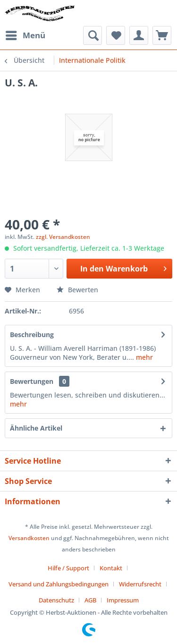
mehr (143, 357)
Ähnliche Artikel (36, 428)
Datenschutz (56, 600)
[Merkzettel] (116, 35)
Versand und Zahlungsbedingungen (59, 584)
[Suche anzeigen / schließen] (93, 35)
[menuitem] (25, 35)
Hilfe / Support (68, 568)
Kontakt (111, 568)
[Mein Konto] (139, 35)
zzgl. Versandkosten (63, 237)
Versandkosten (29, 538)
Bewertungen (32, 381)
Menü (25, 34)
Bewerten (77, 290)
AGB (90, 600)
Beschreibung (32, 335)
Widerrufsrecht (140, 584)
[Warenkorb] (162, 35)
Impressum (123, 600)
